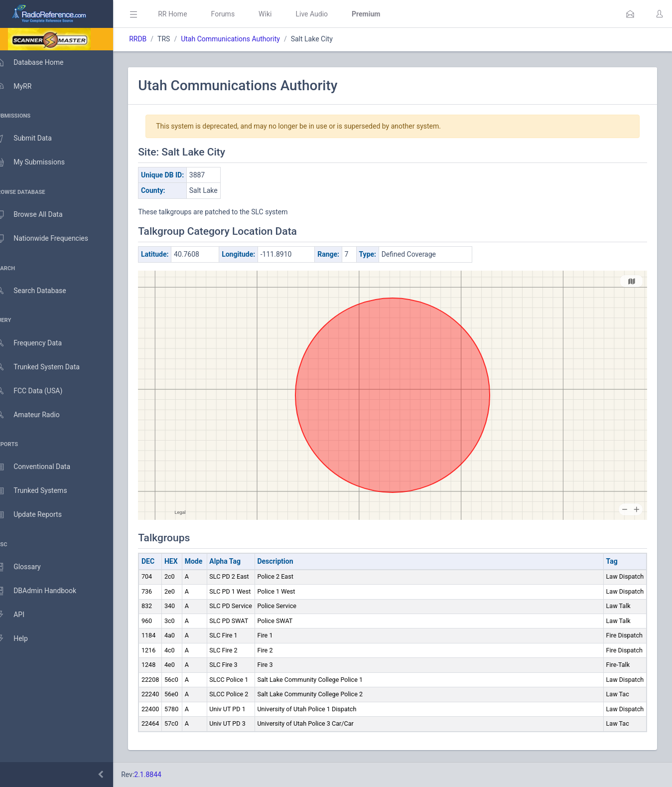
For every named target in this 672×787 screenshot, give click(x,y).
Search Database (40, 291)
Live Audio (326, 14)
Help (21, 639)
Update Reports (38, 515)
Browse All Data (38, 215)
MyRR (23, 86)
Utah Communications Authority (245, 39)
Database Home (39, 62)
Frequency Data (38, 343)
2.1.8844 (162, 775)
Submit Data (33, 139)
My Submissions (40, 162)
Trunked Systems (41, 491)
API (19, 615)
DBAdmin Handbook (45, 591)
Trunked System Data (47, 367)
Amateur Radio (37, 415)
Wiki (279, 14)
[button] (630, 14)
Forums (237, 14)
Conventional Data (42, 467)
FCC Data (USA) (38, 391)
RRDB (152, 39)
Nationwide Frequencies (51, 239)
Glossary (27, 567)
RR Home (187, 14)
